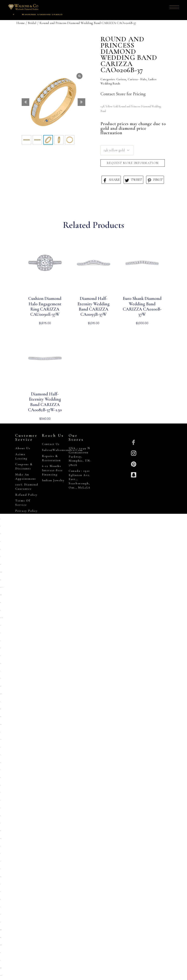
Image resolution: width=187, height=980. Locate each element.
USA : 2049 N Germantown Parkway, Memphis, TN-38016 (80, 456)
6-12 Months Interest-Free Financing (52, 470)
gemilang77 (0, 564)
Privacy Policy (26, 511)
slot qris (0, 519)
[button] (81, 102)
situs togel (0, 777)
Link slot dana (1, 740)
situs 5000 (0, 907)
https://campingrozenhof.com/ (1, 595)
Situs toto (0, 854)
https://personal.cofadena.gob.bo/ (1, 945)
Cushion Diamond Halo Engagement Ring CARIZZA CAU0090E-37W (45, 306)
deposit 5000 (0, 603)
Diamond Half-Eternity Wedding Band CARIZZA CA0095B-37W (93, 306)
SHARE (111, 180)
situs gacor (0, 648)
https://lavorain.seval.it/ (1, 937)
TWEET (133, 180)
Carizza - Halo (137, 79)
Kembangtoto (0, 686)
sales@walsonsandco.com (62, 450)
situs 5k (0, 641)
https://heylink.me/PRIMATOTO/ (2, 587)
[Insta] (134, 453)
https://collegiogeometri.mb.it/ (1, 930)
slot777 (0, 861)
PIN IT (155, 180)
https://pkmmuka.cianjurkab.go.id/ (1, 618)
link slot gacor (0, 838)
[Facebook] (134, 442)
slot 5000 (0, 846)
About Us (23, 448)
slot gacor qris (0, 709)
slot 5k (0, 671)
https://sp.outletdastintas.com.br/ (1, 572)
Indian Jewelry (53, 480)
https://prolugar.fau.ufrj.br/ (1, 694)
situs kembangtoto (1, 724)
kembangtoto (0, 762)
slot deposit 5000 (0, 717)
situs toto (0, 526)
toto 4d (0, 960)
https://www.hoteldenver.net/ (1, 975)
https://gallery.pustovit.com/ (1, 968)
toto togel (0, 679)
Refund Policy (26, 495)
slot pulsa (0, 625)
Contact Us (51, 444)
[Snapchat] (134, 475)
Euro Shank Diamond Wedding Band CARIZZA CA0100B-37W (142, 306)
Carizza (121, 79)
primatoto (0, 580)
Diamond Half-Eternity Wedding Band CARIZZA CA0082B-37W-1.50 (45, 402)
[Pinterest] (134, 464)
